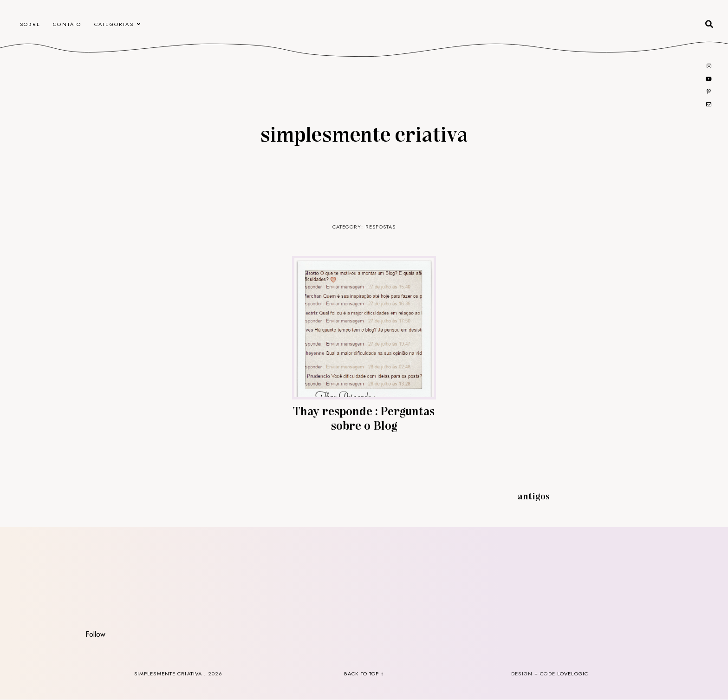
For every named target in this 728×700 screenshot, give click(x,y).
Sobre (30, 24)
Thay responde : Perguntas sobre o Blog (364, 418)
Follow (95, 634)
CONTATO (67, 24)
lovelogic (573, 674)
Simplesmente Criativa (364, 133)
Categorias (114, 24)
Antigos (534, 496)
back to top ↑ (364, 674)
